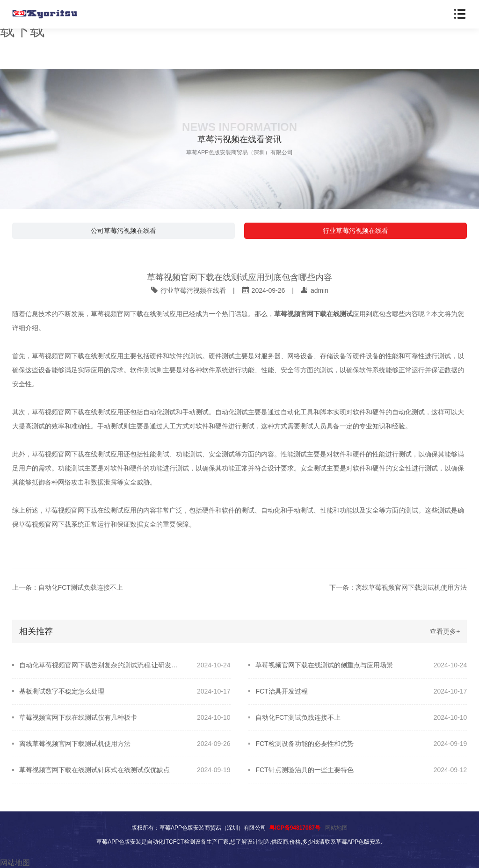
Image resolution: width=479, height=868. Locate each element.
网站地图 (336, 828)
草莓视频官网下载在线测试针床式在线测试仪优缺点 (94, 770)
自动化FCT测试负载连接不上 (298, 717)
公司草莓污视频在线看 (123, 231)
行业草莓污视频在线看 (356, 231)
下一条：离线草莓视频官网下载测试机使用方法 (398, 587)
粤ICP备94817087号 (295, 828)
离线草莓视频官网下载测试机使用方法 (75, 744)
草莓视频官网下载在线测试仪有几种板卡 (78, 717)
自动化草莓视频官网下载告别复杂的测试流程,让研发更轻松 (102, 665)
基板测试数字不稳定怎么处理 (62, 691)
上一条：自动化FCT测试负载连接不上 (68, 587)
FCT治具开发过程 (281, 691)
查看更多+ (445, 631)
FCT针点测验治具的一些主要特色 (304, 770)
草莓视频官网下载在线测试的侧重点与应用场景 (324, 665)
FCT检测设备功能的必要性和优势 (304, 744)
